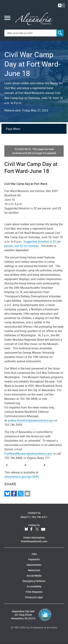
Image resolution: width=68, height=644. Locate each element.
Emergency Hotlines (34, 581)
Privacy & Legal (34, 597)
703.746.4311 (40, 517)
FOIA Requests (34, 592)
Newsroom (34, 570)
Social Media (34, 576)
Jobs (34, 554)
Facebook (31, 529)
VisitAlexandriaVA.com (34, 541)
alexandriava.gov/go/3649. (22, 477)
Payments (34, 559)
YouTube (43, 529)
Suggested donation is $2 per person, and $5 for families (33, 244)
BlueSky (26, 529)
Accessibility (34, 586)
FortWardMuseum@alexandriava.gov (28, 454)
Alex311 (25, 517)
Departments (34, 565)
